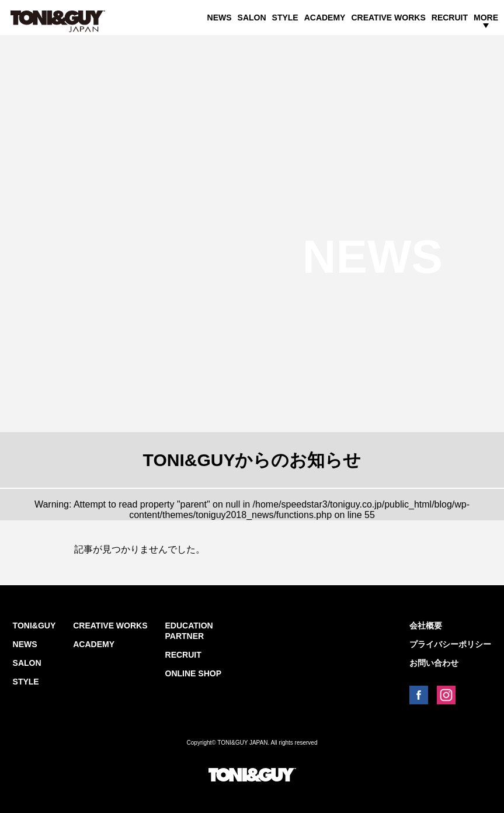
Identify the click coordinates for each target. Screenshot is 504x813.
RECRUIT (450, 18)
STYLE (285, 18)
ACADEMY (325, 18)
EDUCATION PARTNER (189, 631)
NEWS (220, 18)
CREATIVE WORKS (388, 18)
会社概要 (426, 626)
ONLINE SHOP (193, 673)
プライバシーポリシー (450, 644)
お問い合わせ (434, 663)
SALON (252, 18)
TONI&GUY (34, 626)
